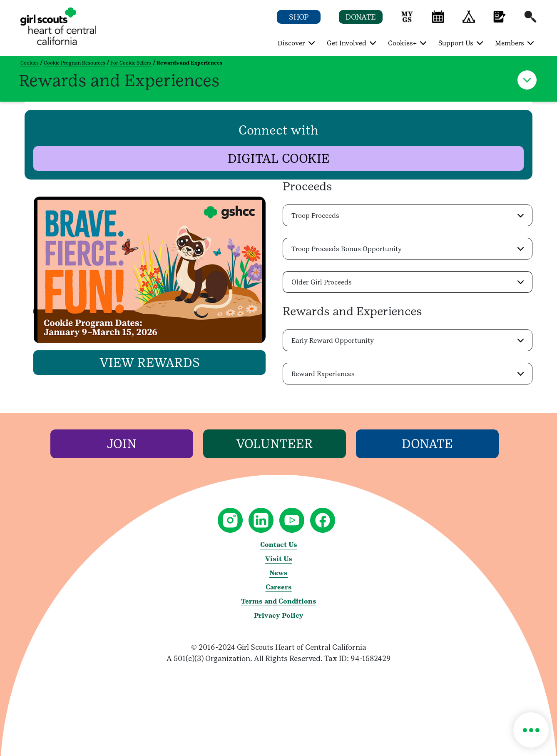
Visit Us (279, 559)
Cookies (30, 63)
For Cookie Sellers (131, 63)
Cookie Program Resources (75, 63)
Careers (279, 587)
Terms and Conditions (279, 601)
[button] (407, 21)
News (278, 573)
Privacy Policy (279, 615)
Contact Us (279, 545)
